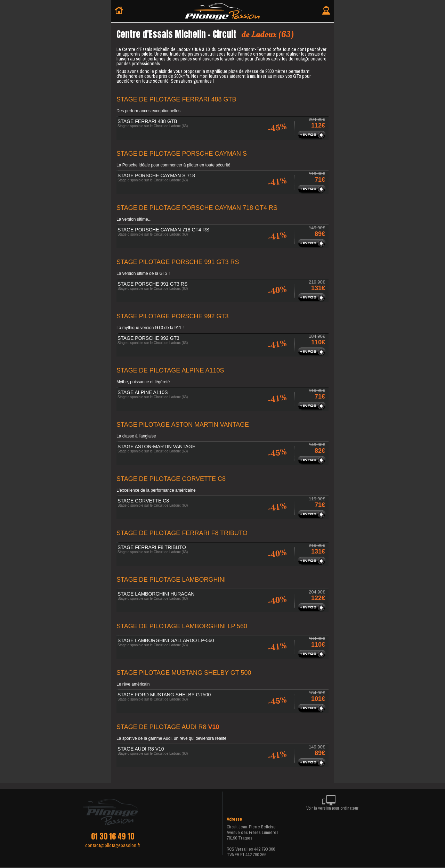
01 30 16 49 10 (113, 836)
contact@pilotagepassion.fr (113, 845)
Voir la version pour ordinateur (332, 804)
